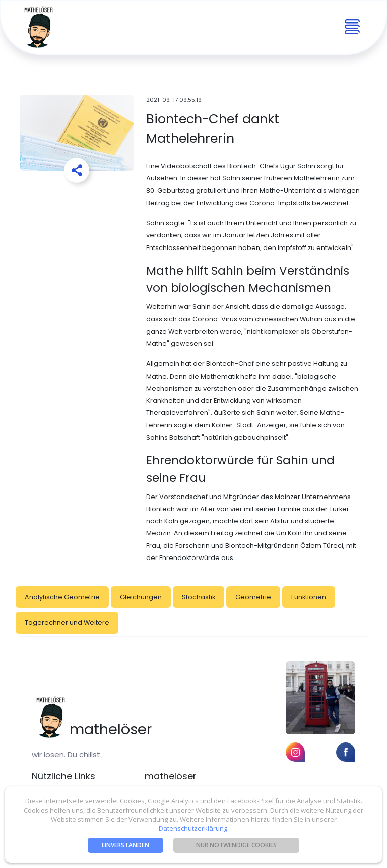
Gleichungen (141, 597)
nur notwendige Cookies (236, 845)
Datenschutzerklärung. (194, 828)
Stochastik (199, 597)
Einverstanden (125, 845)
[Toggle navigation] (352, 27)
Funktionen (309, 597)
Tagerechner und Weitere (67, 622)
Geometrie (253, 597)
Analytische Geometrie (62, 597)
